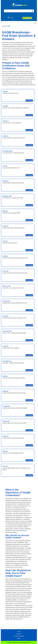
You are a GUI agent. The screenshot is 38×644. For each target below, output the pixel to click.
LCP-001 (5, 166)
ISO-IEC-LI (6, 121)
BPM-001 (5, 211)
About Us (19, 634)
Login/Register (27, 18)
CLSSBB (5, 106)
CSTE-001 (5, 136)
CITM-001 (5, 256)
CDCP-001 (6, 226)
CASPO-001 (6, 421)
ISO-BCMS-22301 (8, 151)
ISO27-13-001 (6, 286)
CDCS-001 (6, 346)
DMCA (19, 639)
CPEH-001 (5, 391)
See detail (29, 100)
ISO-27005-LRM (7, 331)
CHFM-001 (6, 181)
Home (4, 26)
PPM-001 (5, 376)
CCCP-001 (6, 271)
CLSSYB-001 (6, 301)
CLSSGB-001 (6, 406)
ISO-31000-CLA (7, 361)
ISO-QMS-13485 (7, 196)
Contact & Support (19, 636)
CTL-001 (5, 241)
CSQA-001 (6, 436)
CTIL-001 (5, 466)
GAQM (8, 26)
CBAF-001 (5, 316)
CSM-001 (5, 91)
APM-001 (5, 451)
